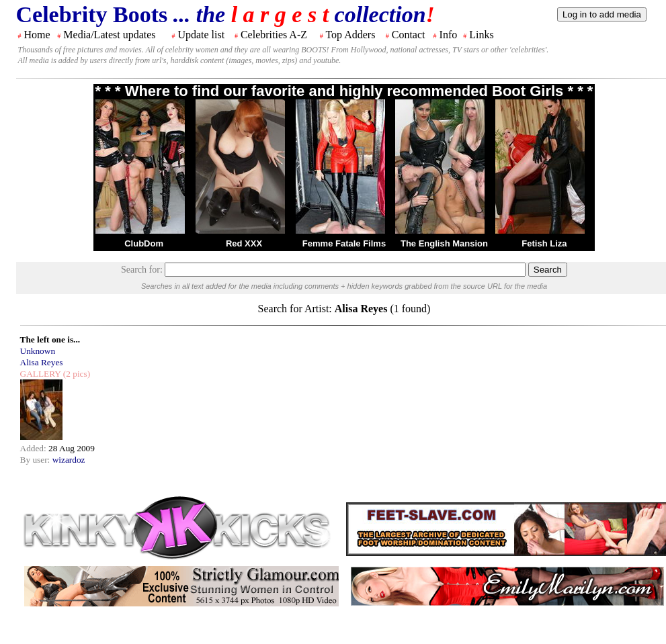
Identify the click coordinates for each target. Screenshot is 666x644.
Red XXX (244, 243)
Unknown (38, 351)
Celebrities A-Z (274, 35)
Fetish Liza (544, 243)
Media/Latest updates (109, 35)
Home (37, 35)
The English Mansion (444, 243)
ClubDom (144, 243)
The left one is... (50, 339)
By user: (36, 460)
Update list (201, 35)
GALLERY (41, 374)
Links (481, 35)
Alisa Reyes (42, 362)
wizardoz (69, 460)
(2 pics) (75, 374)
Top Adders (350, 35)
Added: (35, 448)
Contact (409, 35)
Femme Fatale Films (344, 243)
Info (449, 35)
